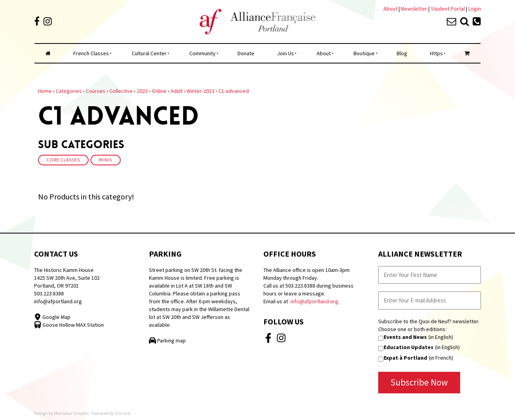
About (390, 9)
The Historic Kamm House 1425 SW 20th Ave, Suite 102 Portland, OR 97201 (67, 278)
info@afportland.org (58, 301)
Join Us (286, 53)
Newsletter (415, 9)
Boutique (364, 53)
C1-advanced (234, 91)
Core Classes (63, 160)
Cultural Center (149, 53)
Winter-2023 (200, 91)
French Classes (91, 53)
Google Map (52, 317)
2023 (142, 91)
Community (202, 53)
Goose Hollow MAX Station (69, 325)
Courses (96, 91)
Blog (402, 53)
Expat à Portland (405, 358)
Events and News (405, 337)
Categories (69, 91)
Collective (121, 91)
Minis (106, 160)
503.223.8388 (49, 293)
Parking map (167, 340)
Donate (246, 53)
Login (475, 9)
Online (159, 91)
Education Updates (409, 347)
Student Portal (448, 9)
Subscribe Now (419, 382)
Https (436, 53)
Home (45, 91)
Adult (177, 91)
